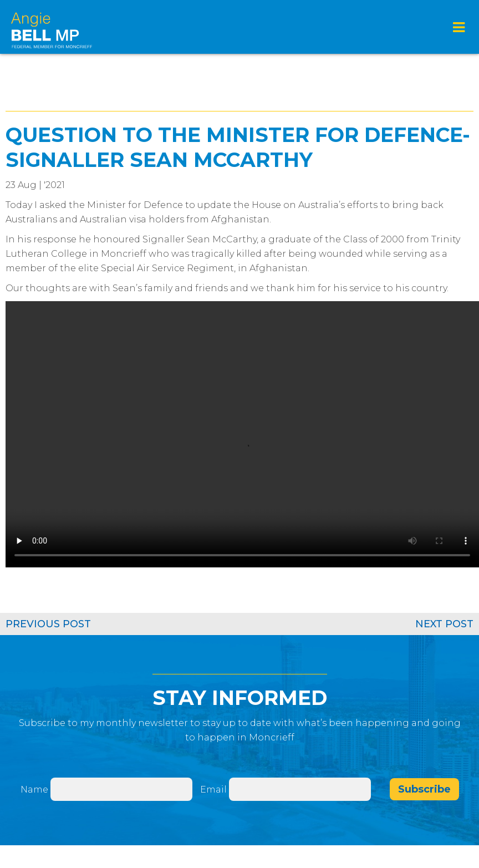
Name (34, 790)
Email (215, 790)
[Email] (300, 789)
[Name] (121, 789)
